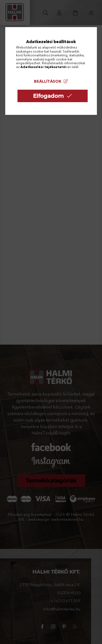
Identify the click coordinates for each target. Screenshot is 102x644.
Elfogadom (48, 96)
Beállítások (48, 81)
